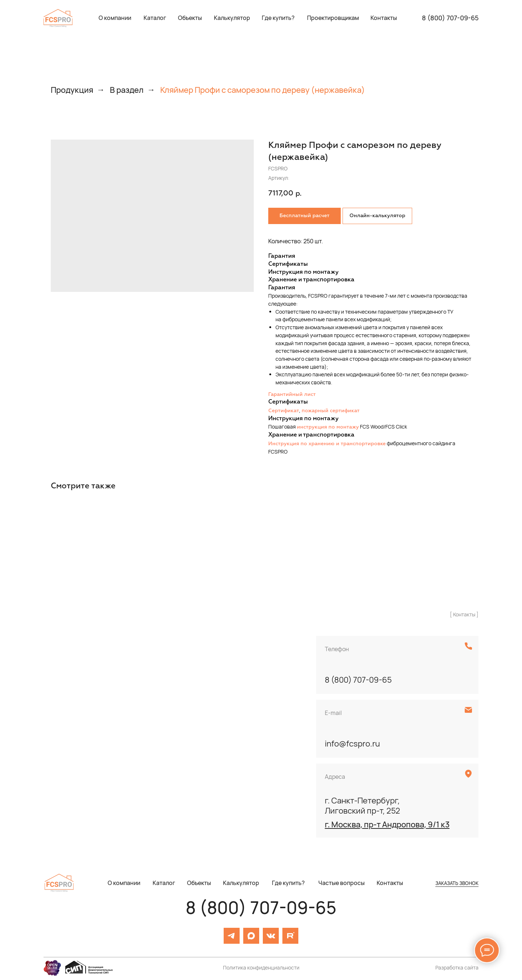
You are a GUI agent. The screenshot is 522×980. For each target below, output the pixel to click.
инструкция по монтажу (328, 427)
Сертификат (284, 411)
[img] (58, 18)
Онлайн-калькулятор (377, 216)
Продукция (72, 90)
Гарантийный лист (292, 394)
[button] (333, 18)
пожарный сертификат (331, 411)
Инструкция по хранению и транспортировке (327, 444)
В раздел (127, 90)
